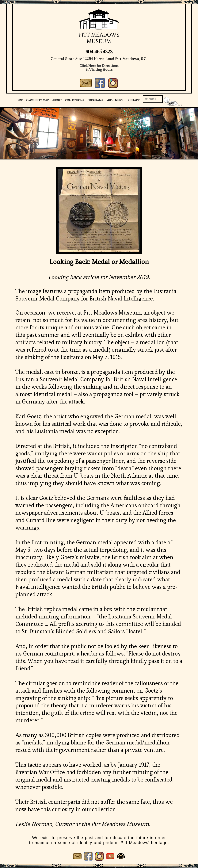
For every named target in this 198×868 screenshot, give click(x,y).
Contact (133, 100)
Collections (75, 100)
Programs (95, 100)
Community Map (37, 100)
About (57, 100)
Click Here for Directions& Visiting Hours (99, 68)
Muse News (115, 100)
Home (19, 100)
